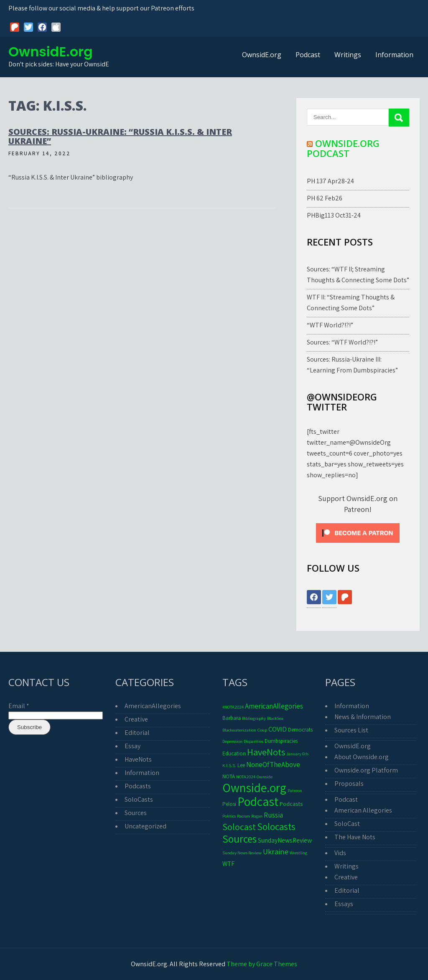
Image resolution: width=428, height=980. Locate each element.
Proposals (349, 784)
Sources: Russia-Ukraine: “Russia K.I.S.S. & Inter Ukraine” (120, 136)
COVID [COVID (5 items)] (278, 729)
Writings (348, 55)
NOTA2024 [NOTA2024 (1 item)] (246, 777)
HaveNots (138, 759)
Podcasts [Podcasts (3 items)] (291, 804)
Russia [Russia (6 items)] (273, 815)
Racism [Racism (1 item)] (243, 816)
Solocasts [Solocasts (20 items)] (276, 827)
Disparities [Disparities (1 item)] (253, 741)
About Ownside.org (362, 757)
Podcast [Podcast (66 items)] (258, 801)
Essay (132, 746)
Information (394, 55)
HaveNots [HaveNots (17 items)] (266, 752)
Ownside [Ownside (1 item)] (265, 777)
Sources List (351, 730)
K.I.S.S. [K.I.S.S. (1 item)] (229, 765)
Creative (136, 719)
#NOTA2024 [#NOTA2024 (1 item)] (233, 707)
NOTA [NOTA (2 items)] (229, 776)
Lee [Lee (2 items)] (241, 765)
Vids (340, 853)
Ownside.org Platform (366, 770)
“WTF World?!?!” (330, 325)
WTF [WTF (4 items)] (228, 864)
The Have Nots (355, 837)
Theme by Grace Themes (262, 964)
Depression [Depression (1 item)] (232, 741)
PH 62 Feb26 (325, 198)
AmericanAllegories (153, 706)
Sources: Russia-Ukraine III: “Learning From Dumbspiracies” (352, 365)
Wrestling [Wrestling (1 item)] (298, 853)
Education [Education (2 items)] (234, 753)
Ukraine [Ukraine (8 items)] (276, 851)
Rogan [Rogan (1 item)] (257, 816)
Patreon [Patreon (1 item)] (295, 790)
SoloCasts (139, 799)
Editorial (137, 733)
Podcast (308, 55)
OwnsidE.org (51, 52)
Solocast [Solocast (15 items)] (239, 827)
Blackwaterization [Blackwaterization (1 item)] (239, 730)
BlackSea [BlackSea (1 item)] (275, 718)
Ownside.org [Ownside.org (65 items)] (254, 788)
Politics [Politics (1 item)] (229, 816)
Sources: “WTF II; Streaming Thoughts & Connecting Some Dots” (358, 275)
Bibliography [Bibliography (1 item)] (254, 718)
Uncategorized (145, 826)
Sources (136, 813)
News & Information (363, 717)
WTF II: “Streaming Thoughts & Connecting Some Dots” (351, 303)
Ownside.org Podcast (343, 148)
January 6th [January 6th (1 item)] (297, 754)
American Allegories (363, 810)
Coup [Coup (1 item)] (262, 730)
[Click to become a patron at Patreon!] (358, 545)
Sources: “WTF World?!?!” (342, 342)
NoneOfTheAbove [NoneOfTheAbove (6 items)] (273, 764)
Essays (344, 904)
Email (19, 706)
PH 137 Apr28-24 (330, 181)
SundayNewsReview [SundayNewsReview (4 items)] (285, 840)
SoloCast (347, 824)
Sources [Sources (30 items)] (239, 839)
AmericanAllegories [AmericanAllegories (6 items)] (274, 706)
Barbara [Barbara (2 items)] (232, 718)
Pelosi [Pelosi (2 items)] (229, 804)
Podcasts (138, 786)
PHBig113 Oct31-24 (334, 215)
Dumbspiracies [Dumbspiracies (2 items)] (281, 741)
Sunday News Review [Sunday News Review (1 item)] (242, 853)
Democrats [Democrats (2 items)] (300, 730)
